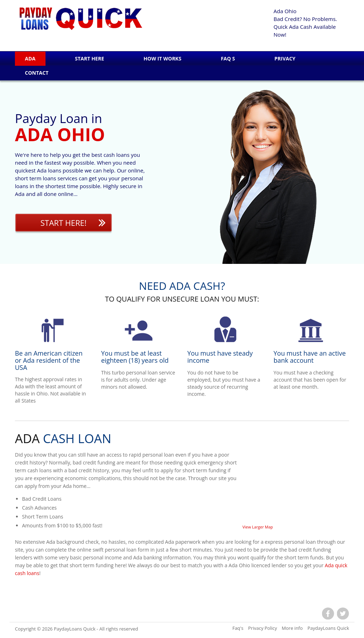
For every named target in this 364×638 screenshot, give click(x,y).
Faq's (238, 628)
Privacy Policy (263, 628)
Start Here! (64, 223)
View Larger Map (258, 527)
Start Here (90, 59)
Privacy (285, 59)
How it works (162, 59)
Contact (37, 73)
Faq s (228, 59)
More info (292, 628)
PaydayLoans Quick (74, 629)
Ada (30, 59)
